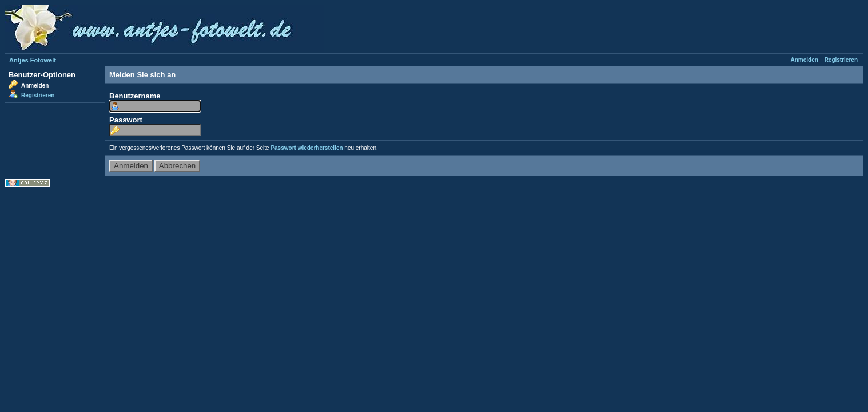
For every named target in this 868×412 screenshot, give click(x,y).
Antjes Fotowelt (33, 60)
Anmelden (805, 60)
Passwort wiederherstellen (306, 148)
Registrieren (841, 60)
